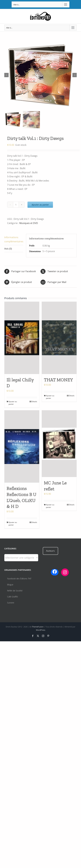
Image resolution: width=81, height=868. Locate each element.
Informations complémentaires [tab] (14, 239)
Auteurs (50, 551)
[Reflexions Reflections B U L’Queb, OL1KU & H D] (22, 446)
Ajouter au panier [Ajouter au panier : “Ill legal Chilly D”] (13, 403)
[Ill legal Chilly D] (22, 338)
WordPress (41, 630)
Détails (34, 402)
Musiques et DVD (29, 223)
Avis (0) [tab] (8, 249)
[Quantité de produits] (16, 205)
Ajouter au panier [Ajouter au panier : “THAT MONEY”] (50, 397)
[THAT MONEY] (59, 338)
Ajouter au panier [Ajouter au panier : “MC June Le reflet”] (50, 506)
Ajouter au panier (40, 205)
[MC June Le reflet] (59, 444)
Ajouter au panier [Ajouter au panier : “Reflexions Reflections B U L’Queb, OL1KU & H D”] (13, 524)
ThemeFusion (38, 627)
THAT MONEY (58, 380)
